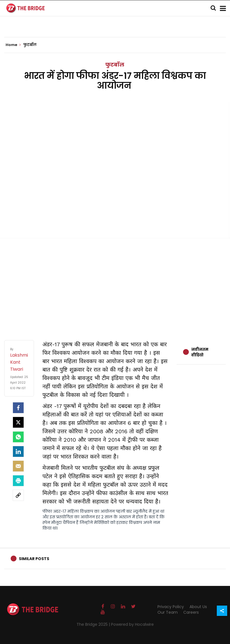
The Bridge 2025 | (94, 624)
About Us (198, 607)
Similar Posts (34, 559)
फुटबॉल (115, 65)
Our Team (168, 612)
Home (13, 45)
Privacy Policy (171, 607)
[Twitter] (18, 422)
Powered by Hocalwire (132, 624)
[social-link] (18, 495)
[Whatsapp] (18, 437)
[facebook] (18, 408)
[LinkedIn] (18, 452)
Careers (191, 612)
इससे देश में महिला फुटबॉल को (94, 485)
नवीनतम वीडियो (200, 352)
